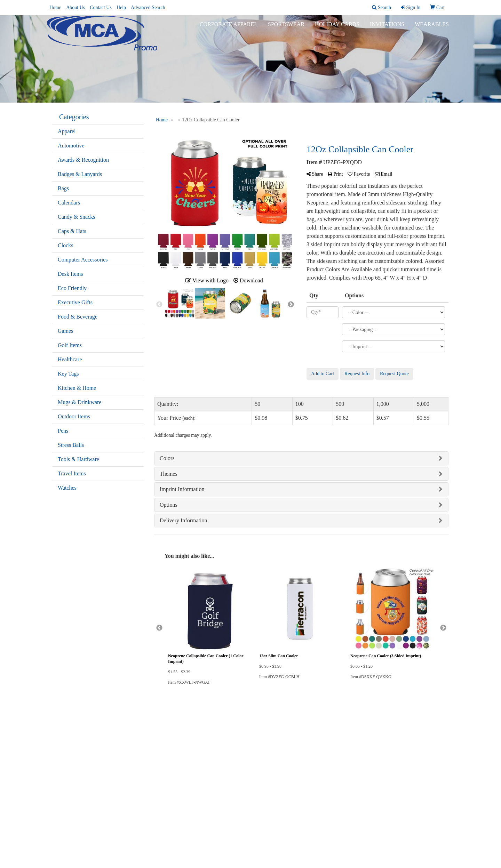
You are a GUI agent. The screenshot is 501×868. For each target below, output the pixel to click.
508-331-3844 (433, 818)
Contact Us (101, 7)
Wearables (432, 28)
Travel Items (72, 473)
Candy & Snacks (77, 217)
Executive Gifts (75, 302)
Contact (59, 755)
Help (121, 7)
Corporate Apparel (229, 28)
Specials (60, 765)
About (58, 745)
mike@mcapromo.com (423, 827)
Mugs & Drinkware (79, 402)
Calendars (69, 203)
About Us (75, 7)
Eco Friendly (72, 288)
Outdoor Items (74, 416)
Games (65, 331)
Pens (63, 431)
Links (125, 745)
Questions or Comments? (80, 777)
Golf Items (70, 345)
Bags (63, 188)
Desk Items (70, 274)
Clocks (65, 245)
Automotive (71, 146)
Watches (67, 488)
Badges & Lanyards (80, 174)
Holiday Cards (337, 28)
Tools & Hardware (78, 459)
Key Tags (68, 374)
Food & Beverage (78, 317)
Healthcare (70, 359)
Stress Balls (71, 445)
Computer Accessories (83, 260)
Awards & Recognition (83, 160)
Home (55, 7)
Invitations (387, 28)
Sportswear (286, 28)
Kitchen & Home (77, 388)
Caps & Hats (72, 231)
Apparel (67, 131)
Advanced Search (148, 7)
